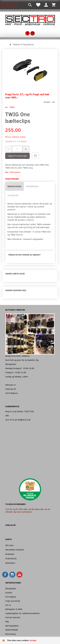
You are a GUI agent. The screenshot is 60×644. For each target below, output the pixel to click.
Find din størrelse (13, 617)
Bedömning (32, 186)
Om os (8, 605)
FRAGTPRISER (12, 630)
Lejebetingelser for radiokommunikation (22, 613)
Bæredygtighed (12, 626)
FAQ (7, 621)
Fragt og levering (13, 601)
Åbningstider (11, 588)
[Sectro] (30, 20)
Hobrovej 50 (11, 389)
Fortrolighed (11, 597)
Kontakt (9, 593)
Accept (33, 640)
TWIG (12, 107)
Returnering (10, 634)
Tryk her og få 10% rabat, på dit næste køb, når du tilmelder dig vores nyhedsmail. (28, 510)
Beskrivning (15, 186)
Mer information (13, 172)
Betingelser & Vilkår (14, 609)
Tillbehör (13, 195)
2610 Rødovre (12, 393)
